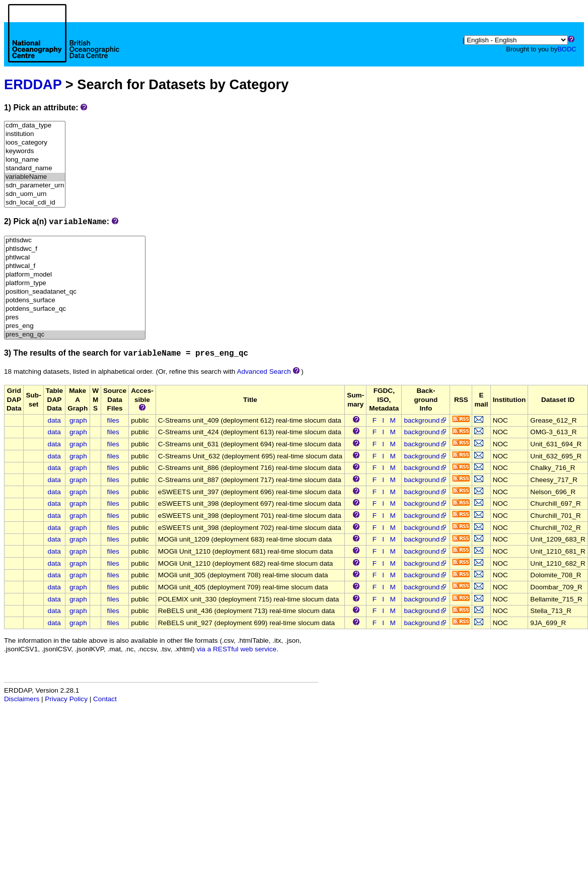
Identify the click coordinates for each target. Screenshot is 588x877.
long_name (35, 160)
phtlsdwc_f (75, 249)
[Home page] (64, 44)
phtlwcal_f (75, 266)
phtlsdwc (75, 241)
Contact (105, 699)
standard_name (35, 168)
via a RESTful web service (237, 649)
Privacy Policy (66, 699)
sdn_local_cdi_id (35, 203)
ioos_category (35, 143)
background (426, 420)
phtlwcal (75, 258)
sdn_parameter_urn (35, 186)
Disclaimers (22, 699)
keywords (35, 151)
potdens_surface (75, 300)
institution (35, 134)
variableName (35, 177)
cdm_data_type (35, 126)
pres (75, 318)
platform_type (75, 283)
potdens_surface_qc (75, 309)
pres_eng (75, 326)
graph (78, 420)
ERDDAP (33, 84)
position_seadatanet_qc (75, 292)
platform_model (75, 275)
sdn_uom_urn (35, 194)
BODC (567, 49)
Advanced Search (264, 372)
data (54, 420)
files (113, 420)
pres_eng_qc (75, 335)
